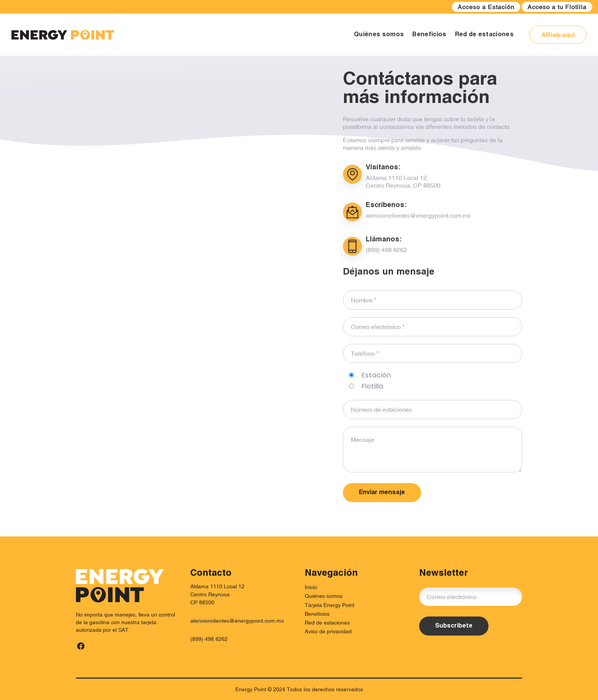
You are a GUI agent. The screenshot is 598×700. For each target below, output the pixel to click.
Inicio (311, 587)
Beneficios (317, 614)
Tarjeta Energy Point (330, 605)
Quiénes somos (324, 596)
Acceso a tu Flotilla (557, 7)
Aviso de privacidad (328, 631)
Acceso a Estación (486, 7)
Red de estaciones (327, 623)
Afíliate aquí (558, 35)
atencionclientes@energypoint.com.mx (237, 621)
